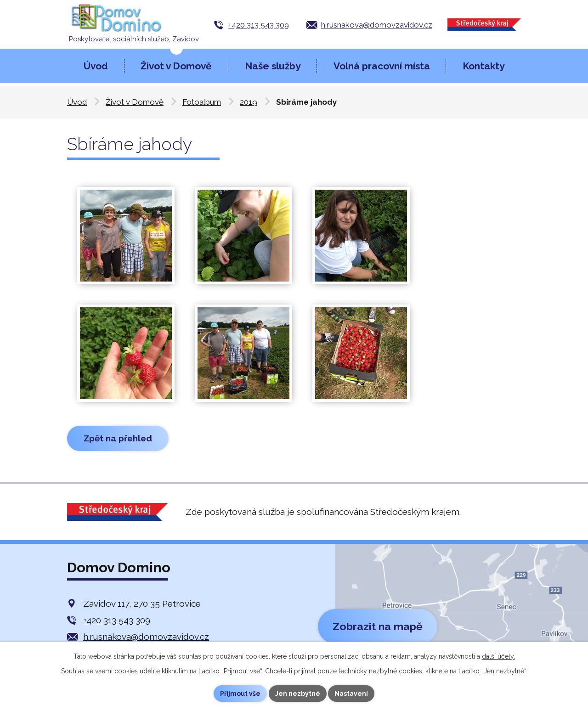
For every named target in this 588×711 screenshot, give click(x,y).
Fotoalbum (202, 102)
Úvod (96, 66)
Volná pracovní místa (382, 66)
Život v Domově (176, 66)
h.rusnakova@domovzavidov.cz (377, 25)
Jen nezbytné (298, 694)
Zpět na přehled (118, 438)
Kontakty (483, 66)
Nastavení (352, 694)
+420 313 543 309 (259, 25)
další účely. (498, 656)
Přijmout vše (240, 694)
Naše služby (273, 66)
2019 (249, 102)
